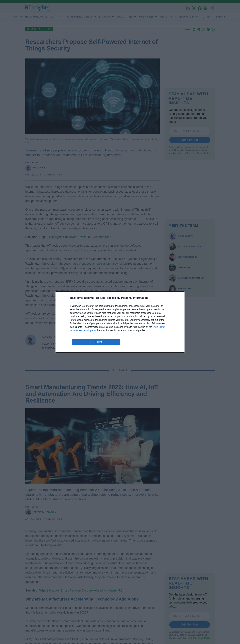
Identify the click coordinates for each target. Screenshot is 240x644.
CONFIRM (96, 342)
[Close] (178, 298)
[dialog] (120, 322)
